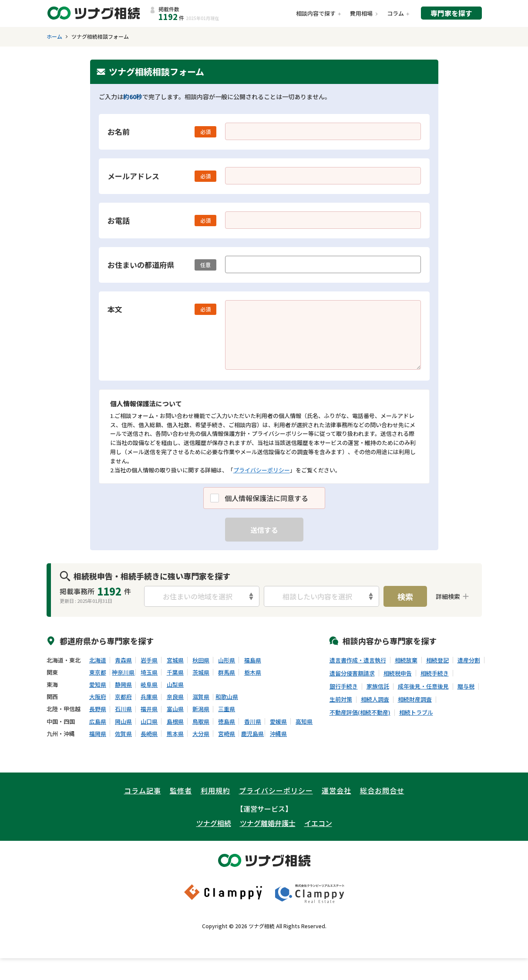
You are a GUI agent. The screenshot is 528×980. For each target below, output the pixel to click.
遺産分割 (469, 660)
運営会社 (336, 790)
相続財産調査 (415, 699)
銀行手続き (344, 686)
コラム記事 (143, 790)
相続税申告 (398, 673)
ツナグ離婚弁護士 (268, 823)
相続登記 (437, 660)
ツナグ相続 (214, 823)
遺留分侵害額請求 (352, 673)
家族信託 (378, 686)
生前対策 (341, 699)
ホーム (54, 37)
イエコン (318, 823)
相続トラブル (416, 712)
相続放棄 (406, 660)
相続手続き (435, 673)
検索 (405, 596)
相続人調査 (375, 699)
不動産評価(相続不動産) (360, 712)
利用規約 (215, 790)
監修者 (181, 790)
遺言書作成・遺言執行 (358, 660)
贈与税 (466, 686)
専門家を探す (451, 13)
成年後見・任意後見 (423, 686)
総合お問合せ (382, 790)
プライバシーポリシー (262, 470)
